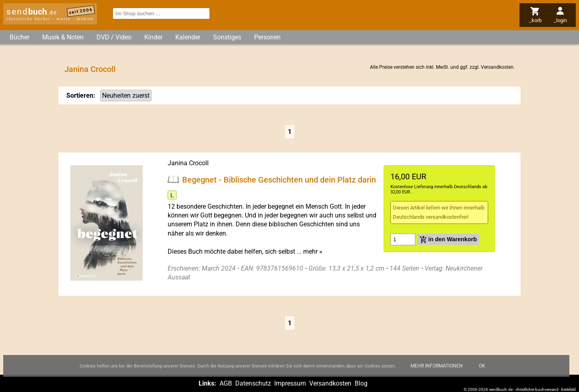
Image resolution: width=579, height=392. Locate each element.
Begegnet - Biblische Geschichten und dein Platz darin (279, 179)
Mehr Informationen (437, 371)
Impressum (290, 383)
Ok (482, 371)
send (32, 12)
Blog (361, 383)
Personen (267, 37)
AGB (226, 383)
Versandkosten (497, 67)
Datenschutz (253, 383)
